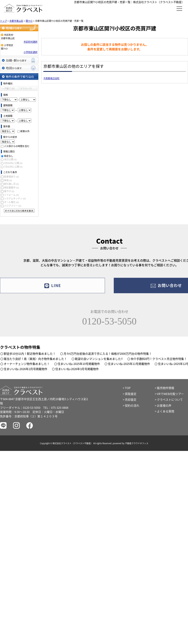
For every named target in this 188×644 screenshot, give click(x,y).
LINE (52, 288)
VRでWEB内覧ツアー (170, 394)
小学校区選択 (31, 52)
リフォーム (11, 195)
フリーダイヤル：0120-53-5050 (20, 408)
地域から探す (19, 28)
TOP (128, 388)
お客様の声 (164, 406)
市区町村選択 (31, 42)
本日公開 (10, 159)
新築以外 (25, 131)
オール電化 (11, 202)
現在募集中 (11, 188)
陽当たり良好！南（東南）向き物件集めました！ (35, 359)
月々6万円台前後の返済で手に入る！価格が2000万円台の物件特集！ (108, 354)
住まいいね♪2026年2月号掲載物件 (26, 369)
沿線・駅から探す (19, 60)
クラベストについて (170, 400)
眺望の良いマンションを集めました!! (99, 359)
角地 (8, 180)
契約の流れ (132, 406)
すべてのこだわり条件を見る (19, 211)
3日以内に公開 (13, 163)
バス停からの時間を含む (17, 146)
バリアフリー (13, 206)
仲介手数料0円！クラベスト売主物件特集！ (159, 359)
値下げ (9, 191)
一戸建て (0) (8, 88)
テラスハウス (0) (26, 89)
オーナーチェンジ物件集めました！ (27, 364)
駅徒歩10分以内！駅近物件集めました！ (30, 354)
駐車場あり (11, 177)
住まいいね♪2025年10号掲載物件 (79, 364)
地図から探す (19, 68)
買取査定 (131, 394)
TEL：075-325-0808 (56, 408)
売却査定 (131, 400)
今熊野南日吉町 (51, 78)
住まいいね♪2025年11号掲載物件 (129, 364)
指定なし (9, 156)
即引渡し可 (11, 184)
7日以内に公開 (13, 167)
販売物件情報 (166, 388)
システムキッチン (15, 198)
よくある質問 (166, 411)
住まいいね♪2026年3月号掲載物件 (77, 369)
